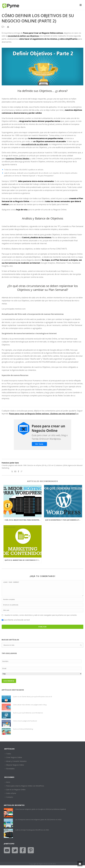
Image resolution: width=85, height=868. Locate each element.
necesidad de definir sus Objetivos (23, 36)
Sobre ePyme (10, 796)
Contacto (9, 800)
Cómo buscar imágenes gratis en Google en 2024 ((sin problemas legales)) (40, 812)
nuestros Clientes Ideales (18, 159)
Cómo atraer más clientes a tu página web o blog (30, 707)
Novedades (10, 771)
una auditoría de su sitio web (35, 144)
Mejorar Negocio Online (14, 768)
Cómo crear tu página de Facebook (25, 724)
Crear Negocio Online (13, 760)
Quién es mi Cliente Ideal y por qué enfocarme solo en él (32, 699)
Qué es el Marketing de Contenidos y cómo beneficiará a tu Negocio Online (23, 560)
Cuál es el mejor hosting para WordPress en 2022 (23, 520)
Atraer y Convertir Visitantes (16, 764)
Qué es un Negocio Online (15, 792)
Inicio (7, 785)
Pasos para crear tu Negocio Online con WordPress (24, 789)
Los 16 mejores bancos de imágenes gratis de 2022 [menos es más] (38, 822)
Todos (8, 756)
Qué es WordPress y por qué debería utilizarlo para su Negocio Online (64, 520)
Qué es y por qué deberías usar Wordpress (28, 715)
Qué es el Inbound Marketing (23, 732)
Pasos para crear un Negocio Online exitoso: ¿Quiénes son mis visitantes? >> (44, 414)
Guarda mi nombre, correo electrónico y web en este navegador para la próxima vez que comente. (41, 618)
